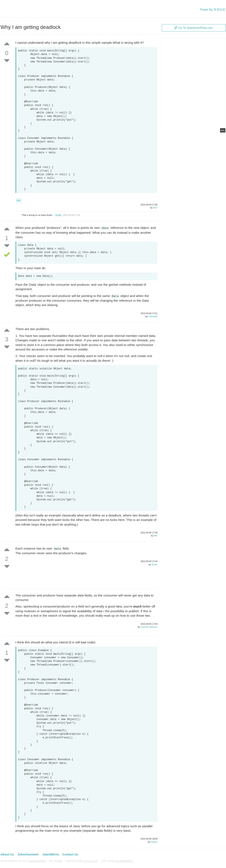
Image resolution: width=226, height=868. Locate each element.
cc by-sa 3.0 (90, 861)
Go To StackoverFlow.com (193, 28)
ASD (155, 208)
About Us (7, 854)
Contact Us (70, 854)
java (19, 200)
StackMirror (51, 854)
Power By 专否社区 (213, 10)
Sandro (154, 842)
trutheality (153, 316)
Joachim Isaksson (149, 627)
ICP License (117, 861)
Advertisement (28, 854)
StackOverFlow (37, 861)
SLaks (58, 215)
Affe (156, 536)
